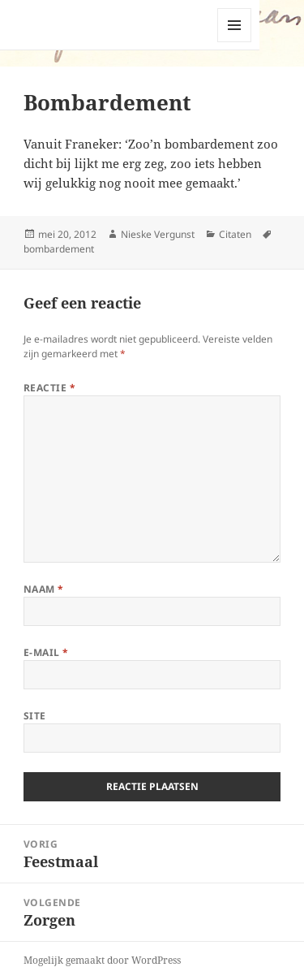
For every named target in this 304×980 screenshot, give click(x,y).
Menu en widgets (235, 42)
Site (35, 716)
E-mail (46, 652)
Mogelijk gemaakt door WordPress (102, 960)
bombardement (59, 249)
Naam (44, 589)
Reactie (49, 388)
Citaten (235, 234)
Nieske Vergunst (158, 234)
